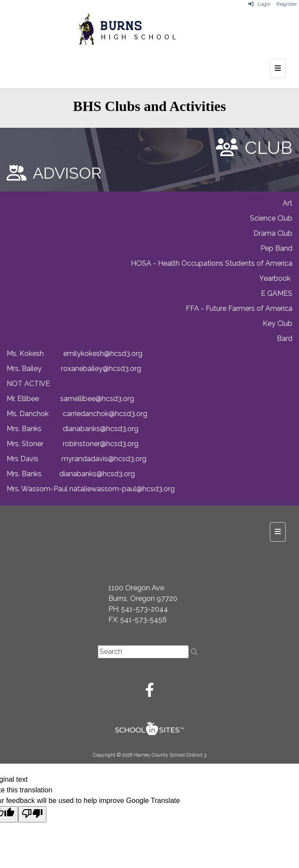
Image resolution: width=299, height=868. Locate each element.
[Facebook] (149, 693)
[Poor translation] (32, 814)
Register (287, 4)
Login (259, 4)
